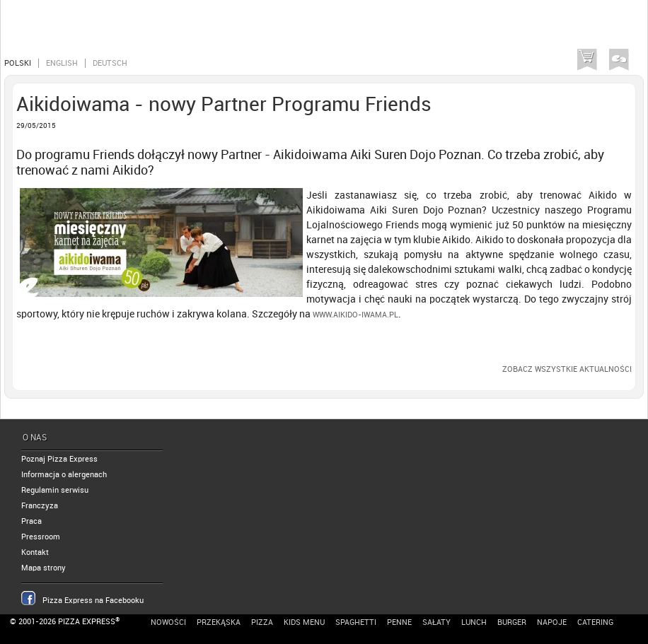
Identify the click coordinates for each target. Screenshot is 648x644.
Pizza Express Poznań (77, 31)
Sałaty (436, 622)
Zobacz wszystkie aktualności (567, 369)
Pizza (262, 622)
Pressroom (41, 537)
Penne (399, 622)
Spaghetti (356, 622)
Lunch (474, 622)
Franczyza (40, 506)
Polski (18, 63)
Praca (31, 521)
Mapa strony (44, 568)
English (62, 63)
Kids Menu (304, 622)
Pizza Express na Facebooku (93, 601)
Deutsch (110, 63)
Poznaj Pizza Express (59, 459)
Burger (512, 622)
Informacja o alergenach (64, 475)
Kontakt (35, 552)
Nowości (168, 622)
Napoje (552, 622)
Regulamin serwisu (55, 490)
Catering (595, 622)
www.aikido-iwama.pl (355, 315)
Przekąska (219, 622)
